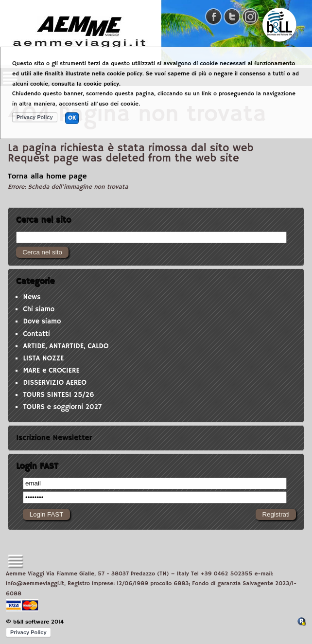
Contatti (36, 334)
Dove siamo (42, 322)
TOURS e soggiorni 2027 (62, 407)
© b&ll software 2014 (35, 622)
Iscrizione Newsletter (54, 438)
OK (72, 118)
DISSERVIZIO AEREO (55, 383)
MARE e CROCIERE (51, 371)
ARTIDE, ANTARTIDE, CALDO (66, 346)
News (32, 297)
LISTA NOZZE (43, 358)
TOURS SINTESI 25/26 (58, 395)
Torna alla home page (47, 177)
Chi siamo (39, 309)
